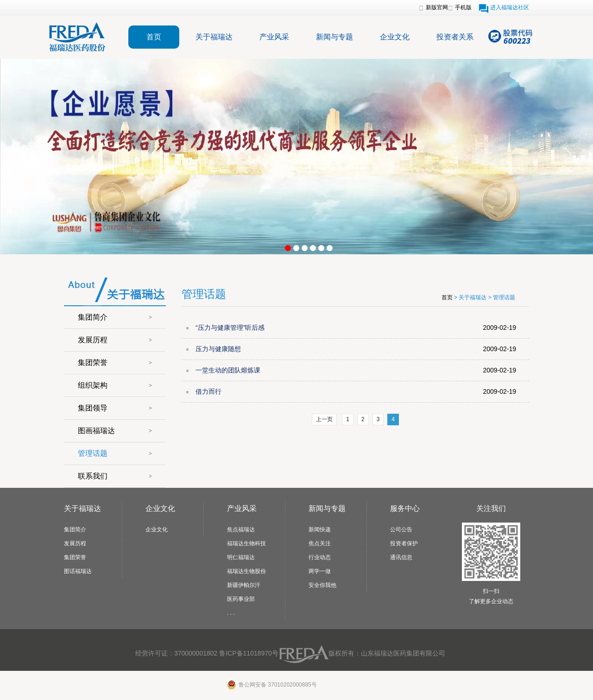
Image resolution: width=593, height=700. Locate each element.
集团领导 (93, 408)
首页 (154, 37)
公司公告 (401, 530)
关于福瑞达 (214, 37)
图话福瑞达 (78, 571)
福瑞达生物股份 (246, 571)
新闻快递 (320, 530)
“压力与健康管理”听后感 (230, 328)
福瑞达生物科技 (246, 543)
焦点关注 (320, 543)
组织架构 (93, 385)
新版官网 (437, 7)
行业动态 (320, 557)
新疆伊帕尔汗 (244, 585)
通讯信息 (401, 557)
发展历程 (93, 340)
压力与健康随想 (218, 349)
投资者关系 (455, 37)
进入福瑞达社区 (510, 7)
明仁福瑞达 (241, 557)
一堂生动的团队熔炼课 (228, 370)
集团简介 (93, 317)
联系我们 (93, 476)
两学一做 (320, 571)
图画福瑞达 (96, 431)
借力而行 (208, 391)
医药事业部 (241, 599)
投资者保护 (404, 543)
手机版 (463, 7)
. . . (231, 613)
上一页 (324, 419)
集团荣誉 (93, 363)
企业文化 (395, 37)
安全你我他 (322, 585)
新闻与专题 (334, 37)
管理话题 (93, 453)
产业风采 (274, 37)
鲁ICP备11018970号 (249, 653)
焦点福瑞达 (241, 530)
